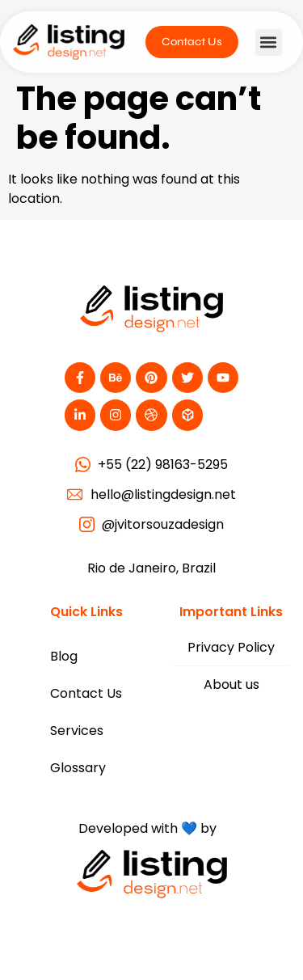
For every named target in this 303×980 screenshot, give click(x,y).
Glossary (78, 768)
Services (77, 731)
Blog (64, 656)
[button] (269, 42)
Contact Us (86, 693)
